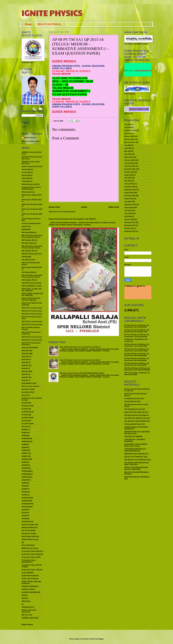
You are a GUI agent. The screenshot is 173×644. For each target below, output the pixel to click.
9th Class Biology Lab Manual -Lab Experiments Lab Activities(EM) (137, 359)
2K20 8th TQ (26, 362)
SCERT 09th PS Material (30, 576)
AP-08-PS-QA (26, 409)
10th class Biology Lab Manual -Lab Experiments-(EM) (137, 374)
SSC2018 (25, 598)
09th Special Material (29, 243)
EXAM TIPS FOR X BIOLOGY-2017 (136, 412)
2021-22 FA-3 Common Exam (32, 314)
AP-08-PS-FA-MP (28, 406)
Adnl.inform (26, 395)
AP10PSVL (25, 513)
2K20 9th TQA (26, 377)
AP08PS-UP (26, 433)
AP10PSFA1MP (27, 501)
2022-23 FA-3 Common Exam (32, 337)
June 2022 (128, 148)
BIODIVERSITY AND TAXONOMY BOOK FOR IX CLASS (136, 445)
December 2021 (130, 166)
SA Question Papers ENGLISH (32, 554)
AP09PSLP (25, 462)
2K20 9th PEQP (27, 371)
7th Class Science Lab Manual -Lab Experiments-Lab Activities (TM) (137, 331)
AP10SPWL (26, 519)
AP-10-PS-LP (26, 427)
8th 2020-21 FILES (28, 389)
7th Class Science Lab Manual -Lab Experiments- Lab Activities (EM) (137, 350)
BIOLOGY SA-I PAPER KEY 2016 (136, 457)
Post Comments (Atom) (67, 212)
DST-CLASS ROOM (28, 531)
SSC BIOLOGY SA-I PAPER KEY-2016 (138, 460)
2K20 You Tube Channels (30, 386)
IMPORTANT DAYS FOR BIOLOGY (136, 454)
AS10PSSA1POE (28, 522)
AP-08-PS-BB (26, 403)
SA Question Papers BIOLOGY (32, 551)
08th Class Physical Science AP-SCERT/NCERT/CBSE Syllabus (82, 373)
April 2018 (128, 216)
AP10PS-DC (26, 492)
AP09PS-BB (26, 450)
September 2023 (130, 130)
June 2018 (128, 213)
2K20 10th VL (26, 359)
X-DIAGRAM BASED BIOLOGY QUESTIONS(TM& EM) (135, 450)
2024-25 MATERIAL (49, 24)
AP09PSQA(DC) (27, 471)
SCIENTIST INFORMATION (31, 592)
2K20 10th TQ (26, 357)
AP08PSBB (26, 436)
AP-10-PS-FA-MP (28, 424)
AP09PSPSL (26, 465)
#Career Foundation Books (31, 223)
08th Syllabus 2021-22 (29, 240)
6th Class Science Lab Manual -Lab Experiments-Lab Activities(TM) (137, 326)
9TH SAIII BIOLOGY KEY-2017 (135, 409)
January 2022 (129, 163)
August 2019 (129, 199)
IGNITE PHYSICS (52, 13)
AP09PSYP (25, 489)
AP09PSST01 (26, 480)
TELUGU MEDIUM (63, 88)
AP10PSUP (26, 510)
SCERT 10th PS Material (30, 579)
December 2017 (130, 222)
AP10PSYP (25, 516)
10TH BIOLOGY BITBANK (133, 436)
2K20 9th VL (26, 380)
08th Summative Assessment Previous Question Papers (32, 236)
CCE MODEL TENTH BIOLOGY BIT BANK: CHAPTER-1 (137, 464)
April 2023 (128, 133)
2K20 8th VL (26, 368)
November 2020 (130, 187)
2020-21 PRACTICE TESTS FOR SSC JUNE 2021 (31, 299)
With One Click (27, 615)
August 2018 (129, 208)
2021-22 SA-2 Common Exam (32, 324)
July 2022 (128, 145)
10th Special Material (29, 272)
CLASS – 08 (60, 85)
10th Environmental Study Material (137, 415)
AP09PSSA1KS (27, 477)
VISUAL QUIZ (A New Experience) (29, 611)
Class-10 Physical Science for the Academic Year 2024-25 (80, 360)
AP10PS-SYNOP (27, 498)
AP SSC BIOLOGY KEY (132, 402)
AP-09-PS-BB (26, 415)
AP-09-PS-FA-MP (28, 418)
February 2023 (129, 136)
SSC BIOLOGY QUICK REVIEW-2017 (137, 421)
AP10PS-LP (26, 495)
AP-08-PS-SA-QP (28, 412)
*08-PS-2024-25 (27, 175)
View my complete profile (31, 141)
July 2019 (128, 202)
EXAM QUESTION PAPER (70, 94)
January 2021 (129, 184)
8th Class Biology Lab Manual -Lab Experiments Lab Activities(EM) (137, 355)
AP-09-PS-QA (26, 421)
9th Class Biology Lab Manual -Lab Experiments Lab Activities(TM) (137, 364)
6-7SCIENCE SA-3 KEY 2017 (134, 399)
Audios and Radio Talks (30, 525)
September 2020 (130, 190)
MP (23, 542)
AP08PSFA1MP (27, 439)
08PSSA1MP (26, 229)
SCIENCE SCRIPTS (28, 589)
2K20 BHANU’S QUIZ (29, 383)
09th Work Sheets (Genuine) (32, 254)
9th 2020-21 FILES (28, 392)
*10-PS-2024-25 (27, 181)
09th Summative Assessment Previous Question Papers (32, 247)
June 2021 (128, 178)
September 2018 (130, 205)
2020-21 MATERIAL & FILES (31, 286)
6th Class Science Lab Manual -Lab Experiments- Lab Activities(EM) (137, 345)
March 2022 (128, 157)
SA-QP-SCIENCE (28, 573)
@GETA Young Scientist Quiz (32, 166)
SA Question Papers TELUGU (32, 570)
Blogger (101, 639)
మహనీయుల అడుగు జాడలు (30, 618)
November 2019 (130, 196)
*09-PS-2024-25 (27, 178)
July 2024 (128, 124)
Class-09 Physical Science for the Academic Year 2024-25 (80, 347)
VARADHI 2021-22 (28, 607)
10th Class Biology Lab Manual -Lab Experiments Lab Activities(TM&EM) (137, 369)
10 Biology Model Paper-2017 (135, 424)
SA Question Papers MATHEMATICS (29, 561)
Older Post (114, 207)
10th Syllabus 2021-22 (29, 280)
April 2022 (128, 154)
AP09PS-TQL (26, 456)
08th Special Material (29, 232)
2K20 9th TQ (26, 374)
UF (23, 604)
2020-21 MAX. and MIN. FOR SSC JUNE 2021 (32, 290)
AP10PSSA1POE (28, 504)
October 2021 (129, 172)
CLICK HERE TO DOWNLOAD (70, 78)
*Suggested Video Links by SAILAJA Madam (31, 188)
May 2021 (128, 181)
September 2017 (130, 231)
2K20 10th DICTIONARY (30, 348)
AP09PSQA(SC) (27, 474)
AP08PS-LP (26, 430)
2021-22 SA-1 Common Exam (32, 322)
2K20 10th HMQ (27, 354)
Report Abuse (27, 624)
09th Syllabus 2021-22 (29, 251)
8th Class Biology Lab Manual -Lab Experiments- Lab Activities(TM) (137, 336)
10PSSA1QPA (26, 257)
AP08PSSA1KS (27, 441)
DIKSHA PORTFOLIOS (30, 528)
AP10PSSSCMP (27, 507)
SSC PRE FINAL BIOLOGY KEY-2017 (137, 418)
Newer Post (54, 207)
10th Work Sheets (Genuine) (32, 283)
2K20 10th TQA (27, 351)
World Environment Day (134, 71)
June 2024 (128, 127)
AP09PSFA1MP (27, 459)
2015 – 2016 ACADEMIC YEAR (73, 81)
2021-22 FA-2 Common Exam (32, 311)
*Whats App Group (28, 192)
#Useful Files (26, 226)
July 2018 (128, 210)
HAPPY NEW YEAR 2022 (30, 536)
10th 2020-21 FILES (28, 260)
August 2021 (129, 175)
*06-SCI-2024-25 (27, 169)
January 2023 (129, 139)
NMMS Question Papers (30, 548)
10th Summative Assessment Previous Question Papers (32, 276)
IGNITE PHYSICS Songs (30, 539)
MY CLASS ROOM (28, 545)
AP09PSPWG (26, 468)
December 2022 (130, 142)
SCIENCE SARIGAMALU (30, 586)
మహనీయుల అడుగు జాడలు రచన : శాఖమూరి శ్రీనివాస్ (136, 290)
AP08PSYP (25, 447)
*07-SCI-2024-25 (27, 172)
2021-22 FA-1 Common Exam (32, 308)
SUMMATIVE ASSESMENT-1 (71, 91)
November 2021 (130, 169)
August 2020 (129, 193)
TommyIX (85, 639)
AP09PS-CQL (26, 453)
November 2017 (130, 225)
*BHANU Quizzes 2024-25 (31, 184)
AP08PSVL (25, 444)
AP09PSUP (26, 483)
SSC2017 (25, 595)
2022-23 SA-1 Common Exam (32, 340)
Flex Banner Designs (29, 533)
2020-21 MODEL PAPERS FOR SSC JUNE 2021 (32, 294)
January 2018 (129, 219)
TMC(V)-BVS (26, 601)
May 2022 (128, 151)
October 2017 (129, 228)
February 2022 (129, 160)
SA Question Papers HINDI (31, 557)
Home (28, 24)
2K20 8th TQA (26, 365)
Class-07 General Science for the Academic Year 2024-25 (72, 219)
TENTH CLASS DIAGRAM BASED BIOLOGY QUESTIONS (136, 468)
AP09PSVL (25, 486)
